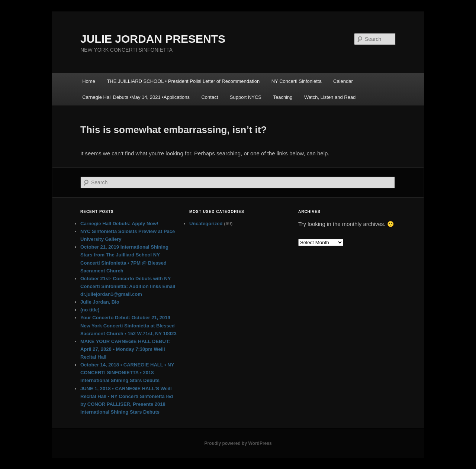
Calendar (343, 81)
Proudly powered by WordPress (238, 443)
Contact (210, 97)
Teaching (283, 97)
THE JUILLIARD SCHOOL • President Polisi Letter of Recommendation (183, 81)
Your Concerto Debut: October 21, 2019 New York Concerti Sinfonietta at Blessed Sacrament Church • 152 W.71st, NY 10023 (128, 325)
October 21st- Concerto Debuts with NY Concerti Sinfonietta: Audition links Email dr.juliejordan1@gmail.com (128, 286)
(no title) (90, 310)
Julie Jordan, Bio (100, 302)
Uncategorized (206, 224)
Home (89, 81)
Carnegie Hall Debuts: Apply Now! (119, 224)
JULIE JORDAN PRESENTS (153, 39)
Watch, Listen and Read (330, 97)
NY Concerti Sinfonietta (297, 81)
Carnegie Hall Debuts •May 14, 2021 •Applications (136, 97)
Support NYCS (246, 97)
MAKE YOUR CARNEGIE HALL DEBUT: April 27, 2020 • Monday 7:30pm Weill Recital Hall (125, 349)
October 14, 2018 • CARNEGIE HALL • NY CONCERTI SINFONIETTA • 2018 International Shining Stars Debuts (127, 373)
